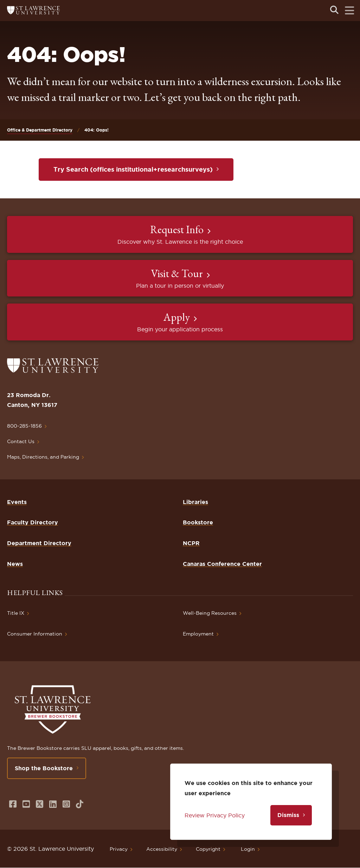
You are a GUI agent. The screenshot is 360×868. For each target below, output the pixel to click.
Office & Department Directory (40, 130)
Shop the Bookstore (44, 768)
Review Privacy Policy (215, 815)
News (15, 564)
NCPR (191, 543)
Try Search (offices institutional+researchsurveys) (133, 169)
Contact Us (21, 441)
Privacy (119, 849)
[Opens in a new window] (13, 804)
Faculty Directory (33, 522)
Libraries (195, 502)
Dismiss (288, 815)
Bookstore (198, 522)
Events (17, 502)
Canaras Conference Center (222, 564)
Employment (198, 634)
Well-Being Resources (210, 613)
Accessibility (162, 849)
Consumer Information (35, 634)
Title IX (16, 613)
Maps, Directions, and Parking (43, 457)
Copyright (208, 849)
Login (248, 849)
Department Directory (39, 543)
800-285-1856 (24, 426)
